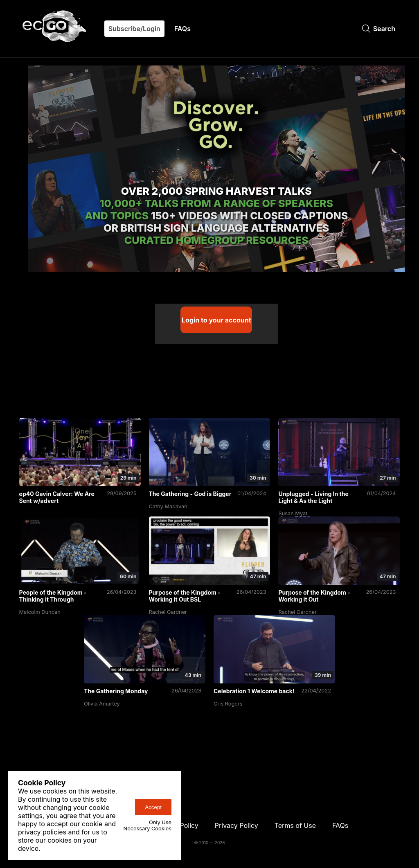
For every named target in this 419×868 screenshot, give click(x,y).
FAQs (182, 29)
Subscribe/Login (134, 29)
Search (379, 29)
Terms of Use (295, 825)
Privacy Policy (237, 825)
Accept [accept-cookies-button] (153, 807)
